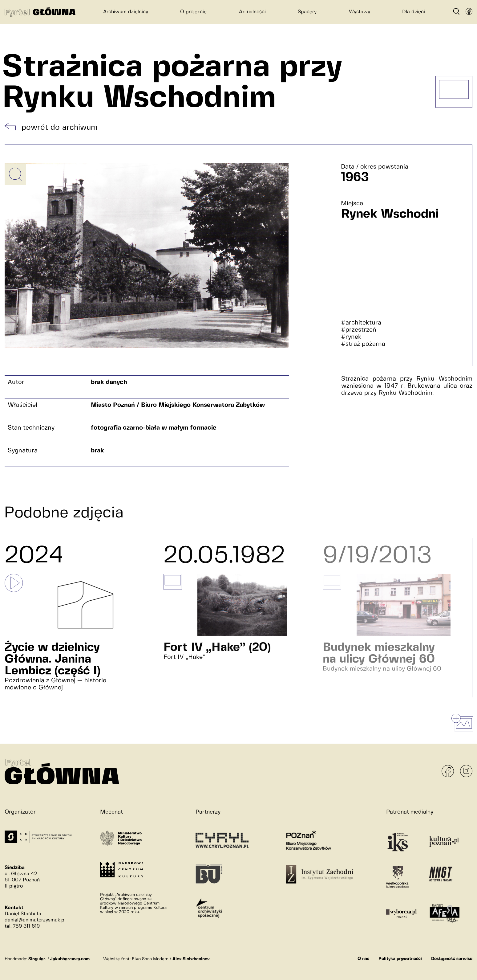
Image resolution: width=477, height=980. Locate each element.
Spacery (307, 12)
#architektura (361, 323)
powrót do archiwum (59, 128)
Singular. (37, 959)
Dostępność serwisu (452, 959)
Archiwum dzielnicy (126, 12)
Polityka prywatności (400, 959)
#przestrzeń (359, 330)
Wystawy (360, 12)
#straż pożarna (363, 344)
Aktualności (252, 12)
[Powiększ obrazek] (15, 174)
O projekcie (193, 12)
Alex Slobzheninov (191, 959)
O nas (363, 959)
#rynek (351, 337)
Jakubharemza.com (70, 959)
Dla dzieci (414, 12)
